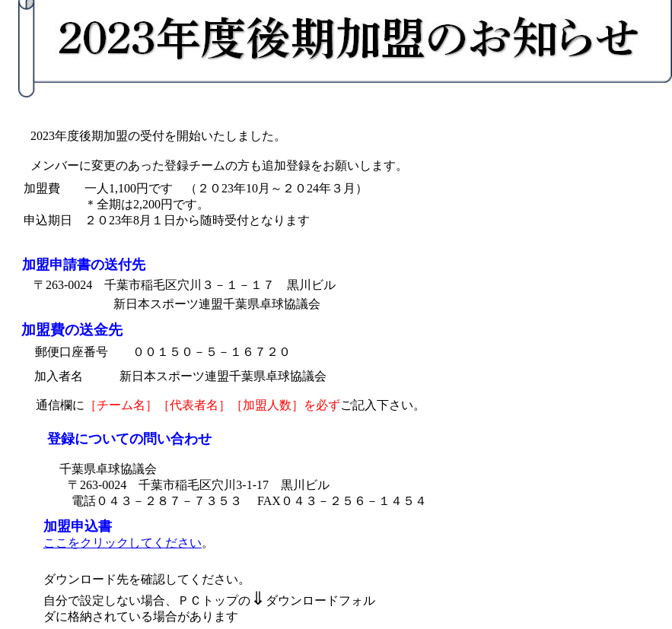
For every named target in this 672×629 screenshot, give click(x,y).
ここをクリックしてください (123, 543)
